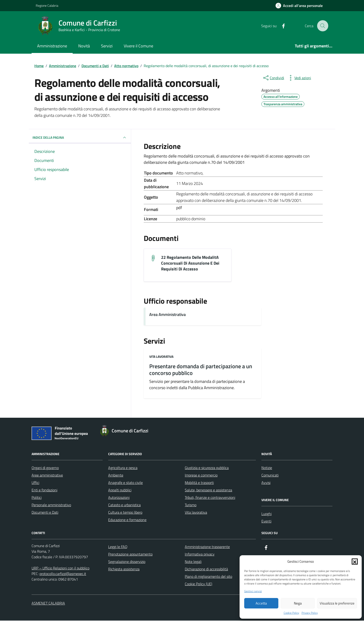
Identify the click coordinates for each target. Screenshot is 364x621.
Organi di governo (45, 468)
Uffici (35, 483)
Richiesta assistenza (124, 569)
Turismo (191, 505)
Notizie (267, 468)
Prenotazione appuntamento (130, 555)
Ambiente (116, 476)
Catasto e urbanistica (124, 505)
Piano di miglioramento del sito (208, 577)
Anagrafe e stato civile (125, 483)
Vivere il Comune (138, 46)
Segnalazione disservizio (127, 562)
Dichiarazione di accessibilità (206, 569)
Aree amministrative (47, 476)
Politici (37, 498)
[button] (355, 562)
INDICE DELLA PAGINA (80, 138)
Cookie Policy (291, 613)
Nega (298, 603)
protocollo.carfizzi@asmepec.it (63, 574)
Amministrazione (52, 46)
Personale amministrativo (51, 505)
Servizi (107, 46)
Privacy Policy (310, 613)
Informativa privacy (200, 555)
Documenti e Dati (45, 513)
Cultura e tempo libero (125, 513)
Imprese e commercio (201, 476)
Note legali (193, 562)
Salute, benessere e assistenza (208, 490)
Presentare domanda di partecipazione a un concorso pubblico (201, 370)
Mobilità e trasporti (199, 483)
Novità (84, 46)
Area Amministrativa (167, 315)
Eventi (266, 522)
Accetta (261, 603)
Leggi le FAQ (118, 547)
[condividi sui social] (273, 78)
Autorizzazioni (119, 498)
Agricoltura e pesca (123, 468)
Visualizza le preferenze (337, 603)
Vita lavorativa (161, 357)
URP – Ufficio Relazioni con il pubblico (60, 568)
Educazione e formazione (127, 520)
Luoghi (266, 514)
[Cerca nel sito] (323, 26)
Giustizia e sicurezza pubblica (207, 468)
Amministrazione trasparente (207, 547)
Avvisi (266, 483)
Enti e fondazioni (44, 490)
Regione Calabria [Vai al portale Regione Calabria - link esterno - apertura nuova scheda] (47, 5)
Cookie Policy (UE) (198, 584)
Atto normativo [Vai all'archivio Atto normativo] (189, 173)
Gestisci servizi (253, 591)
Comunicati (270, 476)
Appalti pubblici (120, 490)
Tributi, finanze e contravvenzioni (210, 498)
